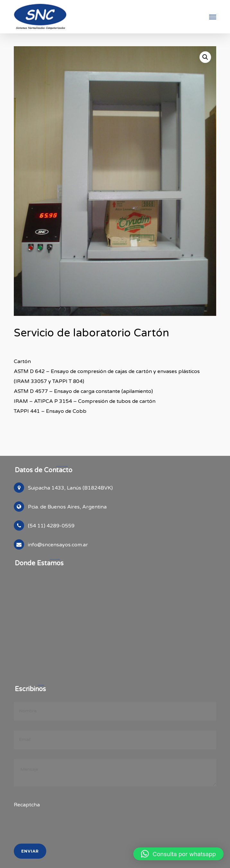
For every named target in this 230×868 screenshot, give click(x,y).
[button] (213, 17)
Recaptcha (27, 805)
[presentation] (58, 840)
